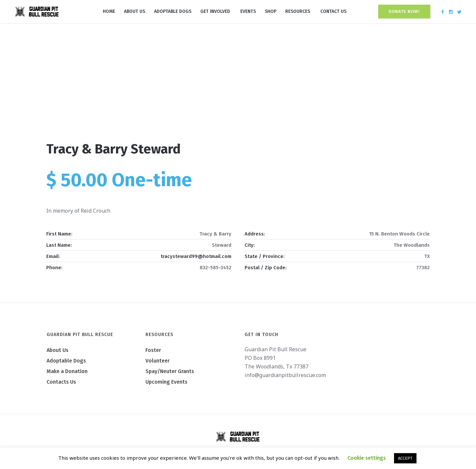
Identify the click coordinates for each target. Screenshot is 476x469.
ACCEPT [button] (405, 458)
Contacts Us (61, 382)
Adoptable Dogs (66, 361)
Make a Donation (67, 371)
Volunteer (158, 361)
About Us (58, 350)
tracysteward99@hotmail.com (196, 256)
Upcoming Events (166, 382)
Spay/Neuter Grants (170, 371)
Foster (153, 350)
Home (216, 112)
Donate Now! (404, 11)
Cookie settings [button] (367, 458)
